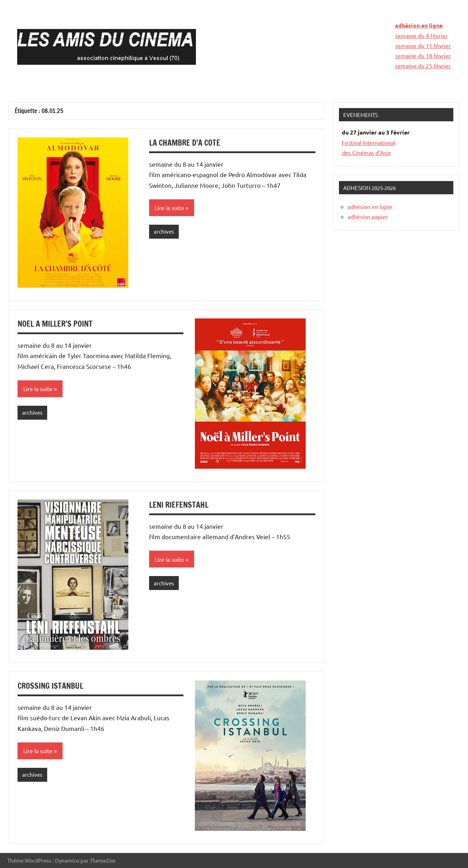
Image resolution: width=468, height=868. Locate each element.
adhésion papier (368, 216)
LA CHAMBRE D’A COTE (185, 143)
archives (164, 231)
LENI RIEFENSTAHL (179, 505)
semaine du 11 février (423, 45)
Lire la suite (169, 208)
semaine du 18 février (423, 55)
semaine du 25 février (423, 65)
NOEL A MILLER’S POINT (55, 324)
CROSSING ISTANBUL (50, 686)
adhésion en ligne (419, 25)
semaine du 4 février (421, 35)
